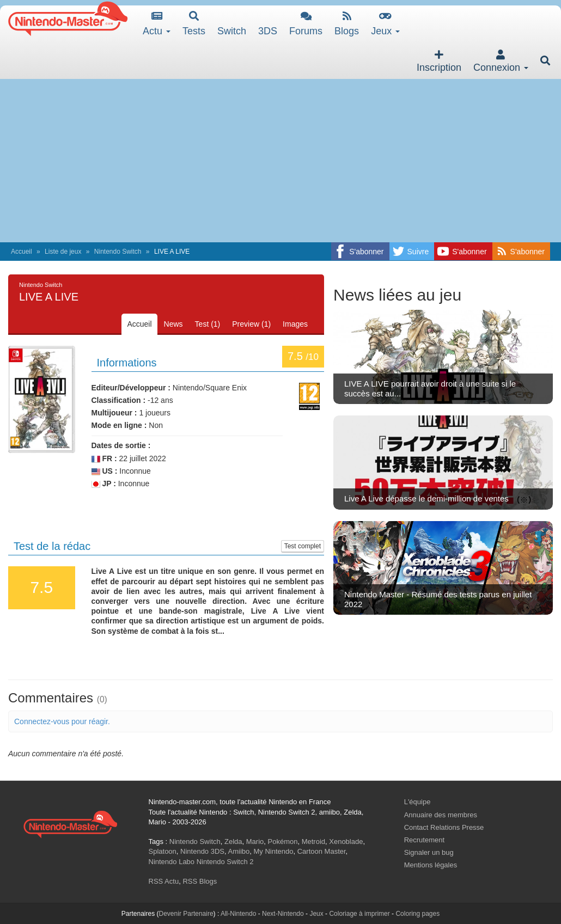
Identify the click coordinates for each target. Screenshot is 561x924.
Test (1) (208, 324)
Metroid (313, 842)
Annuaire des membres (441, 815)
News (173, 324)
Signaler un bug (429, 852)
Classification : (119, 400)
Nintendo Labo (172, 862)
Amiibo (239, 851)
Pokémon (283, 842)
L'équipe (417, 802)
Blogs (347, 24)
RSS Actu (164, 881)
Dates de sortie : (121, 445)
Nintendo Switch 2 (225, 862)
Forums (306, 24)
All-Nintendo (238, 914)
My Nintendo (274, 851)
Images (295, 324)
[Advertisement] (280, 161)
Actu (157, 24)
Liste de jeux (63, 252)
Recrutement (424, 840)
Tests (194, 24)
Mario (255, 842)
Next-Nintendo (283, 914)
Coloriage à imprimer (359, 914)
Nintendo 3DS (202, 851)
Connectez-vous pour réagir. (62, 721)
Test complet (303, 546)
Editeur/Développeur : (131, 388)
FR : (104, 459)
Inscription (439, 61)
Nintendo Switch (118, 252)
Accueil (22, 252)
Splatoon (163, 851)
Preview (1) (251, 324)
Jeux (385, 24)
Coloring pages (417, 914)
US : (105, 471)
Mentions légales (431, 865)
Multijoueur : (114, 413)
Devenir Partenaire (186, 914)
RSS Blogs (200, 881)
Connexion (501, 61)
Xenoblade (346, 842)
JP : (104, 484)
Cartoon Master (322, 851)
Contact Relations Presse (444, 827)
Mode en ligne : (119, 425)
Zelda (233, 842)
